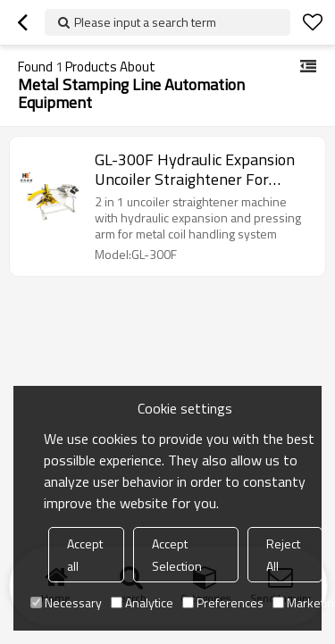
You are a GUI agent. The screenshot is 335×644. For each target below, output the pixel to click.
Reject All (283, 555)
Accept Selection (177, 555)
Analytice (142, 602)
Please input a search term (145, 22)
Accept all (85, 555)
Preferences (223, 602)
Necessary (66, 602)
